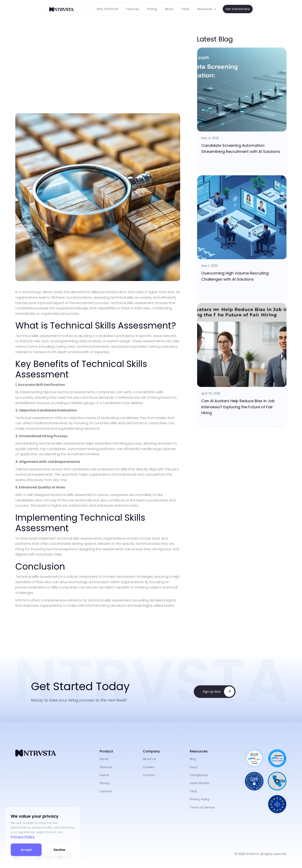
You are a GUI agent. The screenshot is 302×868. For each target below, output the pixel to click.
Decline (59, 850)
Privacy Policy (23, 837)
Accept (26, 850)
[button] (207, 9)
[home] (62, 9)
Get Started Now (238, 9)
